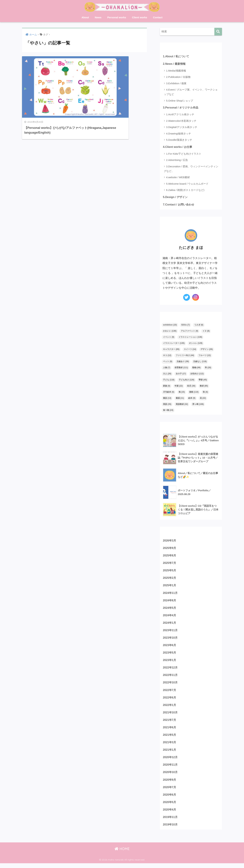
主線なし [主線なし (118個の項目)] (200, 362)
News (98, 17)
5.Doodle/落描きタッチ (179, 140)
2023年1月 (170, 662)
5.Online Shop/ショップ (180, 101)
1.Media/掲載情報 (176, 71)
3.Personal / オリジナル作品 (181, 108)
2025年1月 (170, 586)
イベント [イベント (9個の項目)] (169, 338)
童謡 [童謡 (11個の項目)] (180, 399)
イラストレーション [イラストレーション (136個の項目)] (190, 338)
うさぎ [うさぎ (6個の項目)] (199, 325)
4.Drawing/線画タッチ (179, 134)
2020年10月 (170, 776)
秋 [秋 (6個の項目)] (205, 392)
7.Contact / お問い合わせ (179, 205)
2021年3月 (170, 746)
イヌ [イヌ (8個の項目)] (206, 332)
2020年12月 (170, 761)
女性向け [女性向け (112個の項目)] (197, 374)
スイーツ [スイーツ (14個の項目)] (190, 350)
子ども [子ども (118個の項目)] (169, 380)
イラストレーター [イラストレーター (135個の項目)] (174, 344)
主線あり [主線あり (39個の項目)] (183, 362)
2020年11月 (170, 768)
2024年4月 (170, 617)
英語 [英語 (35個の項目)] (167, 405)
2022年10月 (170, 685)
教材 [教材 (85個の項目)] (204, 386)
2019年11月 (170, 821)
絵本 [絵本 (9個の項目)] (192, 399)
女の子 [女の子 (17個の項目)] (181, 374)
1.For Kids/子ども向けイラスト (184, 154)
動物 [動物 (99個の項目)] (196, 368)
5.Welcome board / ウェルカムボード (187, 184)
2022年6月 (170, 700)
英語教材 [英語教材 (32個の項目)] (182, 405)
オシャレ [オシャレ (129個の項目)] (196, 344)
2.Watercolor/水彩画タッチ (181, 121)
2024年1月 (170, 624)
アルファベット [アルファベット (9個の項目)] (189, 332)
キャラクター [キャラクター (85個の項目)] (171, 350)
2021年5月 (170, 738)
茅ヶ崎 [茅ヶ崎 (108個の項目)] (198, 405)
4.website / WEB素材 (178, 178)
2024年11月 (170, 594)
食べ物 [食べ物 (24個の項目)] (168, 411)
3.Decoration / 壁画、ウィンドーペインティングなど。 (191, 169)
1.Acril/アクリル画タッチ (180, 115)
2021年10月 (170, 715)
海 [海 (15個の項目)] (182, 392)
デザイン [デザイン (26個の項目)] (207, 350)
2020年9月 (170, 783)
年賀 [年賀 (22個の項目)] (179, 386)
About (85, 17)
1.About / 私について (176, 56)
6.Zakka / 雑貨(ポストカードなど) (185, 190)
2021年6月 (170, 730)
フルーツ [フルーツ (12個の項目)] (205, 356)
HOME (122, 854)
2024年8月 (170, 602)
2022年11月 (170, 677)
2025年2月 (170, 579)
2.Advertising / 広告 (177, 160)
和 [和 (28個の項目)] (208, 368)
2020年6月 (170, 799)
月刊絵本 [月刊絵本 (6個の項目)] (169, 392)
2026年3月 (170, 541)
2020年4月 (170, 814)
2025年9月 (170, 549)
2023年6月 (170, 647)
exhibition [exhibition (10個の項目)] (170, 325)
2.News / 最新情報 (175, 64)
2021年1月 (170, 753)
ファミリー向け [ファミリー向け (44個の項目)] (185, 356)
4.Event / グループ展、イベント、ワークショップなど (191, 92)
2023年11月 (170, 632)
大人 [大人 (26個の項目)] (167, 374)
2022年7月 (170, 693)
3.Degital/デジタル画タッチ (182, 127)
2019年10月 (170, 829)
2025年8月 (170, 556)
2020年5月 (170, 806)
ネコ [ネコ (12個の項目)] (167, 356)
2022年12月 (170, 670)
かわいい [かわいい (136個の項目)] (170, 332)
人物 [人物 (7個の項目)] (167, 368)
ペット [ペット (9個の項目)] (168, 362)
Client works (140, 17)
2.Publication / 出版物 (178, 77)
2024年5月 (170, 609)
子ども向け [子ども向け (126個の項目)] (186, 380)
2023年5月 (170, 655)
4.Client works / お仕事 (178, 147)
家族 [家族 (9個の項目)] (167, 386)
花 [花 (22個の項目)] (203, 399)
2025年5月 (170, 571)
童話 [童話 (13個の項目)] (167, 399)
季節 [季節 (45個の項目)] (203, 380)
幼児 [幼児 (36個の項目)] (191, 386)
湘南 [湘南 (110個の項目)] (194, 392)
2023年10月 (170, 640)
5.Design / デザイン (176, 197)
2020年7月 (170, 791)
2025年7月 (170, 564)
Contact (158, 17)
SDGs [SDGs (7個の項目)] (185, 325)
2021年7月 (170, 723)
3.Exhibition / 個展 (176, 83)
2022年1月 (170, 708)
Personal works (117, 17)
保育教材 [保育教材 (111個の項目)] (181, 368)
